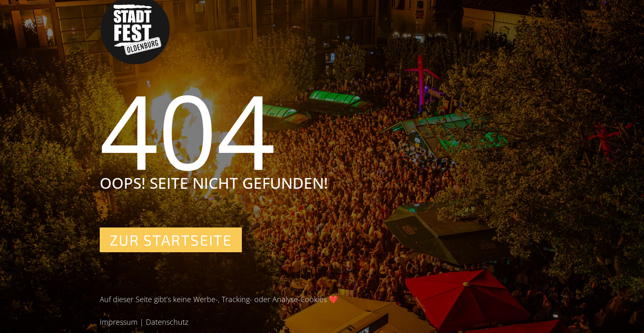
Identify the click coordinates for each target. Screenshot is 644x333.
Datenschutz (167, 322)
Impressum (119, 322)
